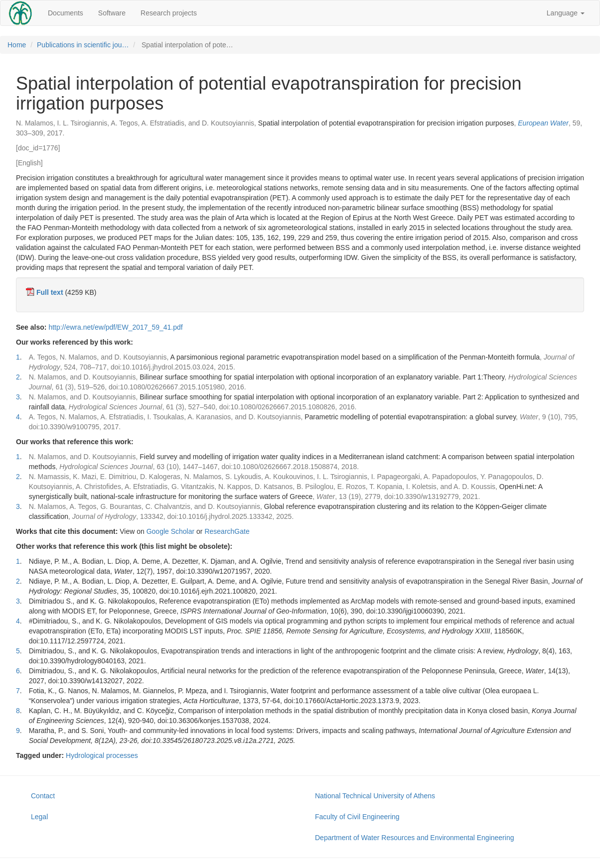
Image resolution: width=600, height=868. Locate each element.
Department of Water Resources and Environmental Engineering (414, 838)
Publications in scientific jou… (83, 45)
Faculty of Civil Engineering (357, 817)
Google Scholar (171, 531)
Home (17, 45)
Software (112, 13)
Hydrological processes (102, 755)
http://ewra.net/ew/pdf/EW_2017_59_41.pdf (115, 327)
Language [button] (566, 13)
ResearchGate (227, 531)
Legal (39, 817)
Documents (66, 13)
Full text (50, 292)
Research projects (169, 13)
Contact (43, 796)
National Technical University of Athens (375, 796)
